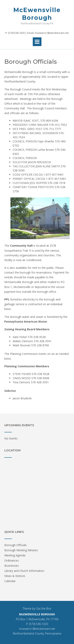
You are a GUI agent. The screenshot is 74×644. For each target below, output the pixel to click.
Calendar (10, 581)
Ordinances (12, 560)
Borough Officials (15, 545)
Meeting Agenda (15, 555)
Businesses (12, 566)
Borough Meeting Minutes (21, 550)
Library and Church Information (24, 571)
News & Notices (15, 576)
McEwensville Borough (37, 14)
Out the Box (44, 608)
